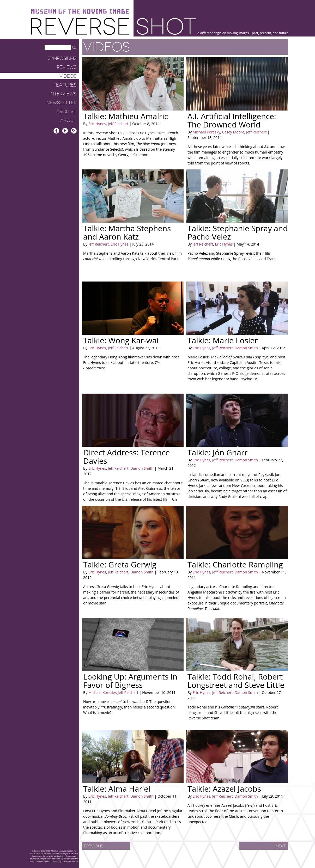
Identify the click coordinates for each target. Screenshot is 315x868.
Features (65, 85)
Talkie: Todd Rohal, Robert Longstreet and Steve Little (236, 681)
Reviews (67, 67)
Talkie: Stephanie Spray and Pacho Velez (238, 232)
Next (281, 846)
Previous (94, 846)
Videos (68, 76)
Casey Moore (233, 132)
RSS (74, 131)
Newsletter (61, 103)
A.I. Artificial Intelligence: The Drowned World (232, 120)
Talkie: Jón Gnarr (217, 452)
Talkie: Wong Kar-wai (121, 340)
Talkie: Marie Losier (223, 340)
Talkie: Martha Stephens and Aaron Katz (127, 232)
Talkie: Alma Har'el (117, 789)
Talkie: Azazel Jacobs (224, 789)
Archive (66, 112)
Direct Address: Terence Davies (126, 457)
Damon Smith (246, 348)
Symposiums (62, 58)
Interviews (63, 94)
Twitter (65, 131)
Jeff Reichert (118, 124)
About (68, 120)
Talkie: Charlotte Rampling (235, 564)
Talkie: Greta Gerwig (120, 564)
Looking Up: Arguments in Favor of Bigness (130, 681)
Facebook (56, 131)
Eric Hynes (97, 124)
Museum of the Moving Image (80, 12)
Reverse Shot (114, 26)
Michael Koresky (207, 132)
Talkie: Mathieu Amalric (126, 116)
